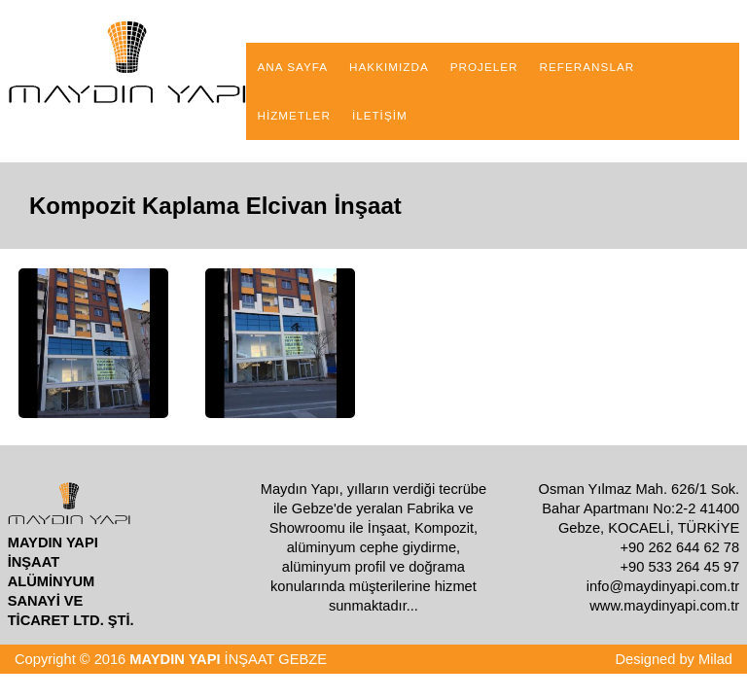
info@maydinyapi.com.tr (663, 586)
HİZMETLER (293, 115)
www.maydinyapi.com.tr (664, 606)
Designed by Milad (674, 659)
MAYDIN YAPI (175, 659)
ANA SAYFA (292, 67)
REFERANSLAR (587, 67)
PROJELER (484, 67)
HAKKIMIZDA (389, 67)
